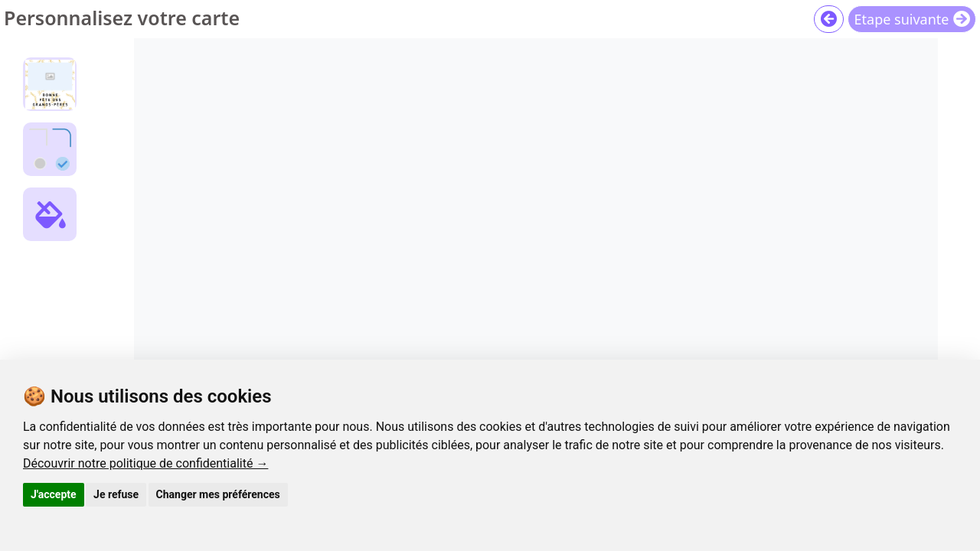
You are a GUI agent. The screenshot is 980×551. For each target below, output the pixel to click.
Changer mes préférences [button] (218, 494)
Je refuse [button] (116, 494)
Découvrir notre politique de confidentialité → (145, 463)
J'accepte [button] (54, 494)
